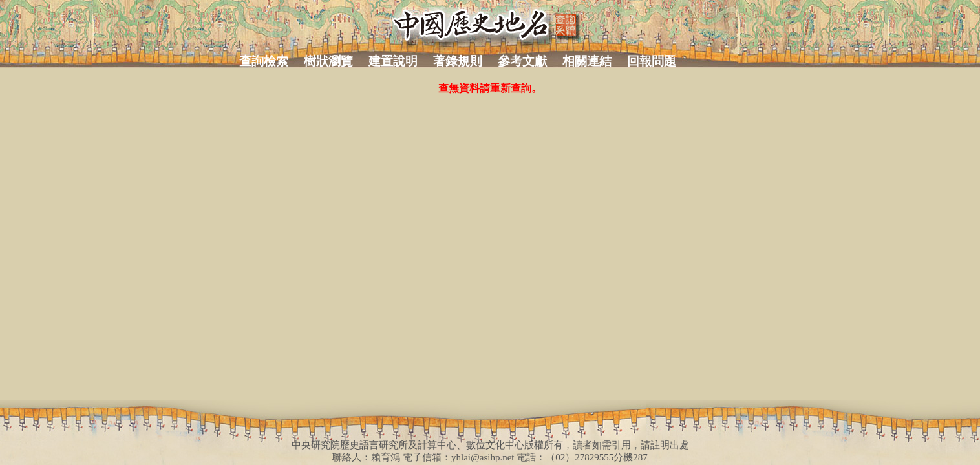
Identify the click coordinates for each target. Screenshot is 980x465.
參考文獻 (522, 61)
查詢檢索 (264, 61)
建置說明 (393, 61)
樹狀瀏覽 (328, 61)
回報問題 (652, 61)
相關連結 (587, 61)
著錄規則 (458, 61)
